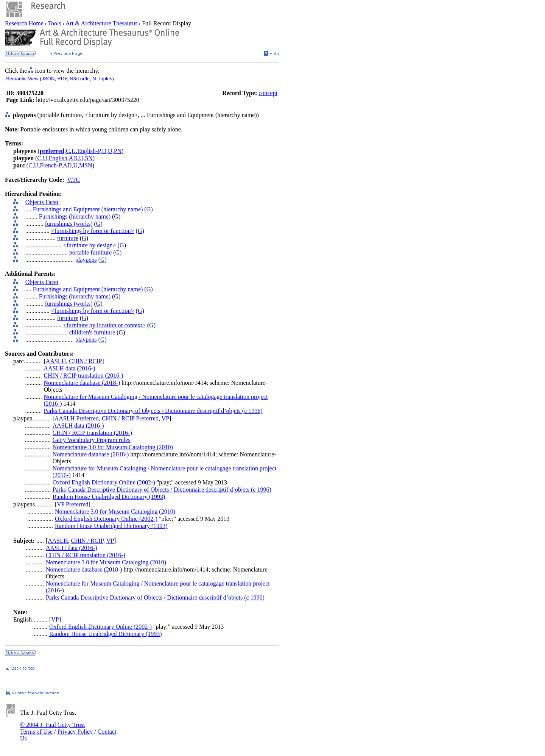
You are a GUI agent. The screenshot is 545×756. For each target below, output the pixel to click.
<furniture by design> (90, 245)
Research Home (25, 23)
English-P (89, 151)
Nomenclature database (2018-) (82, 383)
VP (165, 418)
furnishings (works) (69, 224)
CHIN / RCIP (85, 361)
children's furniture (92, 332)
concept (268, 93)
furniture (68, 238)
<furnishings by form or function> (93, 231)
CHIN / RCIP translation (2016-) (84, 376)
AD (73, 158)
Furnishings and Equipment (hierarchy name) (88, 209)
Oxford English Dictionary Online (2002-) (104, 482)
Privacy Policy (75, 732)
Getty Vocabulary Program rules (92, 440)
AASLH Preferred (77, 418)
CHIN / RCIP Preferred (130, 418)
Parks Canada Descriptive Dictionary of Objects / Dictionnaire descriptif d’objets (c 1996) (153, 411)
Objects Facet (42, 202)
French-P (51, 165)
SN (89, 158)
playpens (86, 260)
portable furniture (90, 252)
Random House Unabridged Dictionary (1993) (109, 497)
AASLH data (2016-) (70, 368)
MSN (86, 165)
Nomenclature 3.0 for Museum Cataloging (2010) (113, 447)
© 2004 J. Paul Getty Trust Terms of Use (52, 728)
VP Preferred (72, 504)
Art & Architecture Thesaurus (102, 23)
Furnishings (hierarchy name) (75, 216)
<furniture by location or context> (104, 325)
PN (118, 151)
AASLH (56, 361)
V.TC (73, 180)
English (58, 158)
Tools (55, 23)
